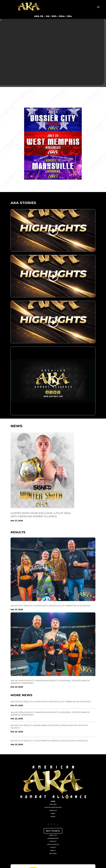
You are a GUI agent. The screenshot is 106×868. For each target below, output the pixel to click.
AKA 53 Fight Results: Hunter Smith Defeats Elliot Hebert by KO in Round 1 (51, 606)
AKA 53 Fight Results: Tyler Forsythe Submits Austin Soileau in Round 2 (49, 741)
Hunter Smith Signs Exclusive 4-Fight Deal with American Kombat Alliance (41, 515)
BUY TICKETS (53, 831)
